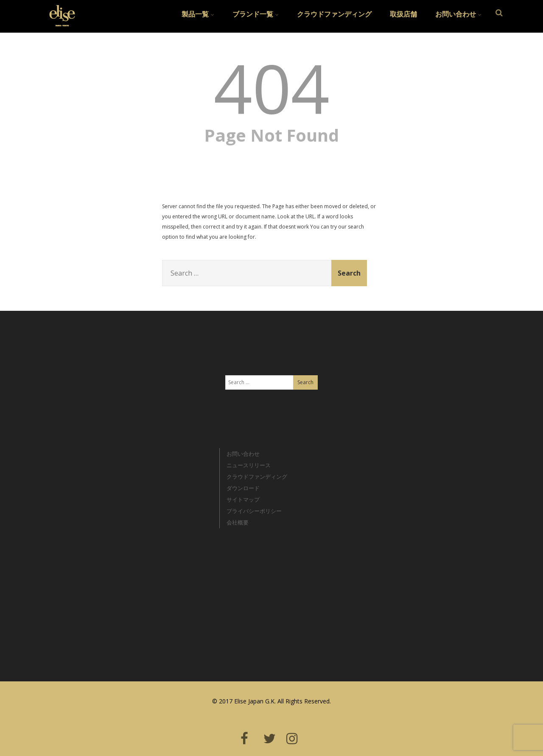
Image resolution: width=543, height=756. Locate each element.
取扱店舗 (403, 14)
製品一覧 (198, 14)
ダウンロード (243, 488)
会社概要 (238, 522)
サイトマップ (243, 499)
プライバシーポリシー (254, 511)
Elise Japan (59, 11)
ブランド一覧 (256, 14)
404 (272, 87)
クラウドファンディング (334, 14)
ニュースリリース (249, 465)
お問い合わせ (458, 14)
